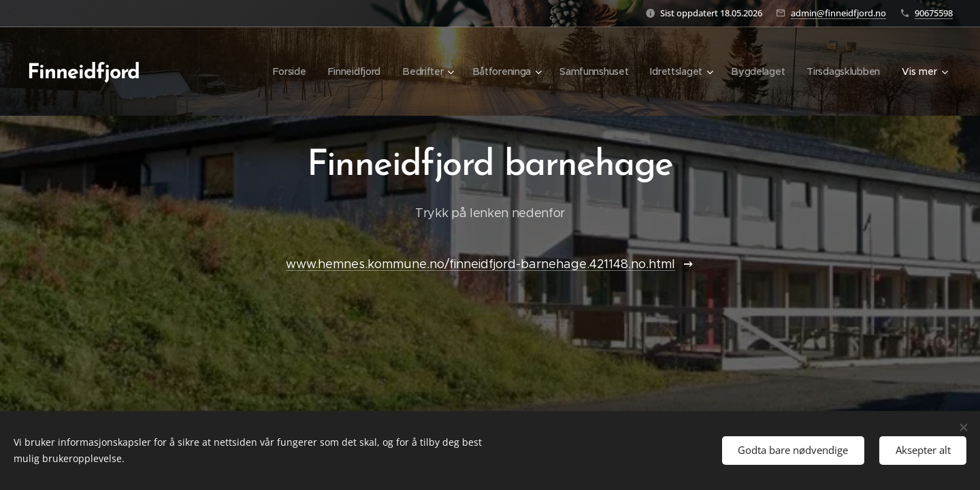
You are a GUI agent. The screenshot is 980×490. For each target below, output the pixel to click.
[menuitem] (283, 71)
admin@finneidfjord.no (838, 13)
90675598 (934, 13)
